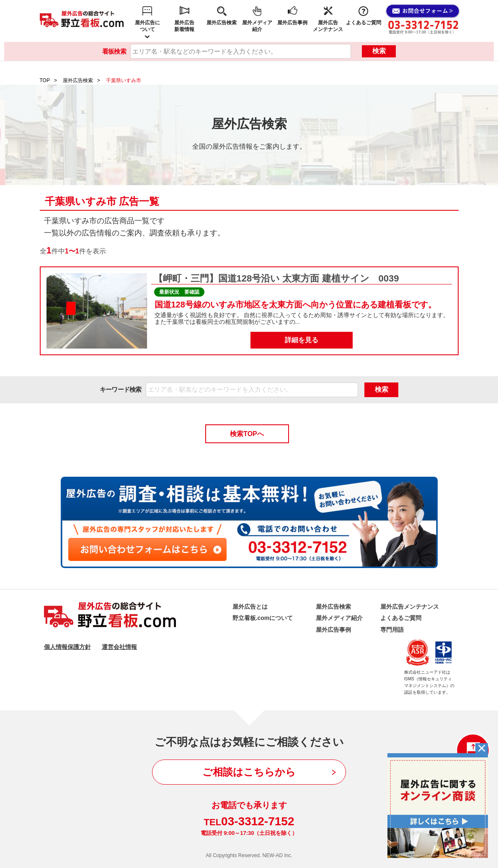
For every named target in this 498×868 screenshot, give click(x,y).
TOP (45, 80)
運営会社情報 (119, 647)
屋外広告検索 (222, 23)
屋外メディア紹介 (257, 26)
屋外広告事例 (292, 23)
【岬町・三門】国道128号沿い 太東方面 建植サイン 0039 (275, 278)
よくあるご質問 (364, 23)
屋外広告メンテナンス (328, 26)
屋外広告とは (250, 607)
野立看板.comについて (263, 618)
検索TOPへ (247, 434)
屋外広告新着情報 (184, 26)
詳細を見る (302, 340)
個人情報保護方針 (67, 647)
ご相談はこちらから (249, 772)
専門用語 (392, 630)
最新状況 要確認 (179, 292)
